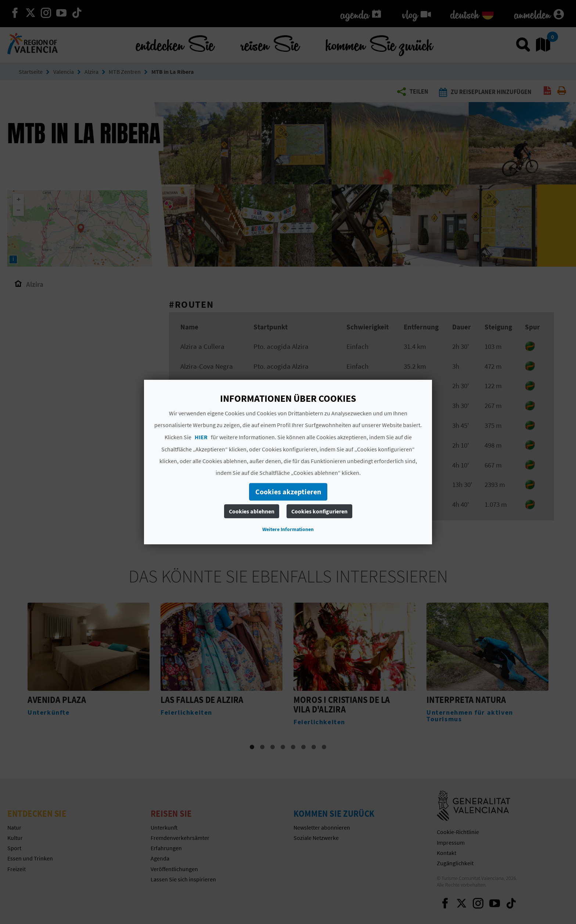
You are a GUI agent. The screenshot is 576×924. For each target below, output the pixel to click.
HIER (201, 437)
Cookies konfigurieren (319, 511)
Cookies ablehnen (252, 511)
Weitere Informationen (288, 529)
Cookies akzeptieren (288, 492)
